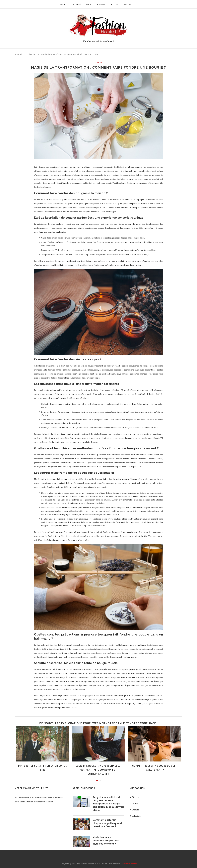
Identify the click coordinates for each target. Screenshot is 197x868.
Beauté (136, 810)
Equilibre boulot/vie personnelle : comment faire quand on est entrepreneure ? (99, 770)
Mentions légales (129, 864)
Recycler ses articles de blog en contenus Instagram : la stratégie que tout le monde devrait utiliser (108, 804)
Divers (136, 797)
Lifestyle (32, 54)
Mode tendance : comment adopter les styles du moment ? (106, 841)
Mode (135, 803)
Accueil (18, 54)
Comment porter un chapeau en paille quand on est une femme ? (107, 823)
